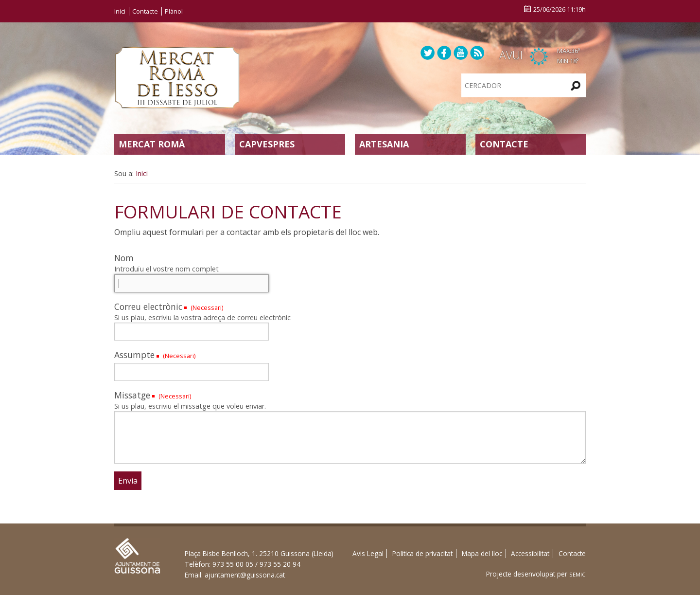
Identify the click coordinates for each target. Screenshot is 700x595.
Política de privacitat (422, 553)
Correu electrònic (148, 307)
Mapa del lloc (482, 553)
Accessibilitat (530, 553)
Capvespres (267, 144)
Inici (120, 11)
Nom (124, 258)
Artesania (384, 144)
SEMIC (577, 574)
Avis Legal (368, 553)
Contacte (145, 11)
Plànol (174, 11)
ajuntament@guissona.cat (245, 575)
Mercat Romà (152, 144)
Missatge (132, 395)
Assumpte (134, 355)
